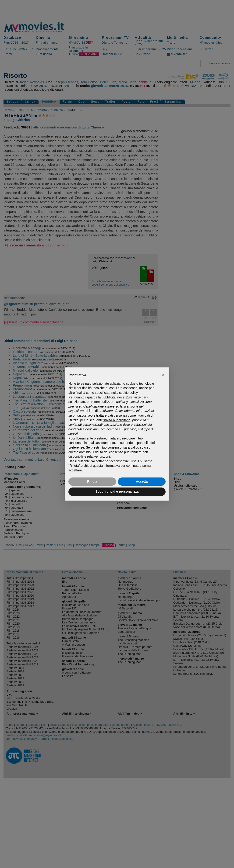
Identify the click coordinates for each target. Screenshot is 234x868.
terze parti (141, 397)
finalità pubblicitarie (116, 420)
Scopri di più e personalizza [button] (117, 491)
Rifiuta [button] (92, 481)
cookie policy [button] (128, 393)
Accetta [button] (142, 481)
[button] (163, 375)
